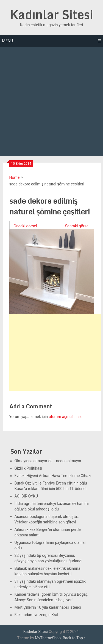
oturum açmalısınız (65, 417)
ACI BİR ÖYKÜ (26, 496)
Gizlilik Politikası (28, 468)
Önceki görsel (25, 226)
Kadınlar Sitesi (51, 14)
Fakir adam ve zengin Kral (36, 615)
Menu (8, 41)
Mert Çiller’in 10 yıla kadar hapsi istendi (48, 607)
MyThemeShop (48, 638)
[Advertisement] (51, 101)
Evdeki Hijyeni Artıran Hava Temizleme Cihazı (53, 476)
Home (15, 177)
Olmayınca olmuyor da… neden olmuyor (48, 461)
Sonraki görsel (77, 226)
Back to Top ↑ (74, 638)
